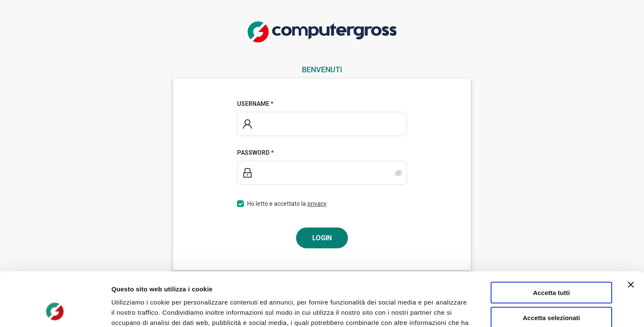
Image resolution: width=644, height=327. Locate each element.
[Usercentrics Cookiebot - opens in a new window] (55, 310)
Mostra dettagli (447, 310)
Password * (256, 153)
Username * (255, 104)
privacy (317, 204)
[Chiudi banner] (631, 234)
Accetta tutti (552, 242)
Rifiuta (552, 292)
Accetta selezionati (551, 267)
